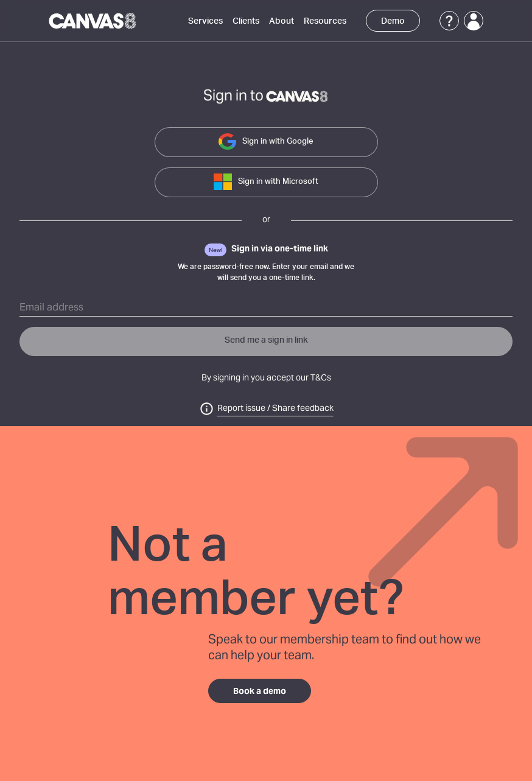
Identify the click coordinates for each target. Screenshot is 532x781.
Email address (51, 308)
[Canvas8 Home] (93, 21)
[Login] (474, 21)
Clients (246, 21)
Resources (325, 21)
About (282, 21)
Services (205, 21)
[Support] (449, 21)
